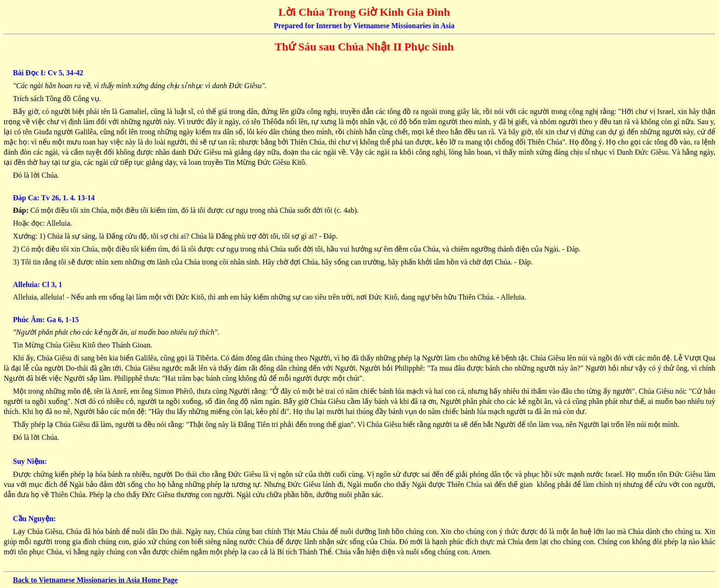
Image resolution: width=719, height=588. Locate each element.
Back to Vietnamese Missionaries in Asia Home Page (95, 580)
